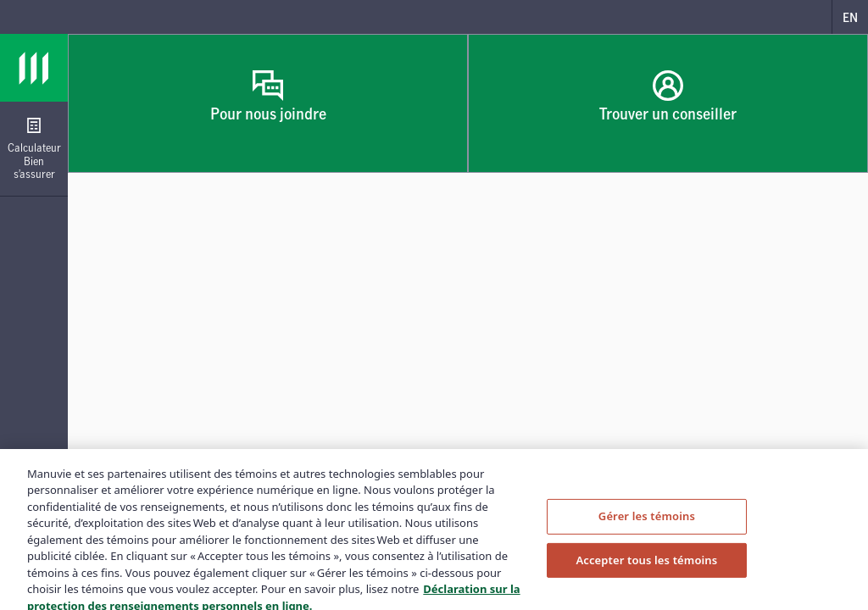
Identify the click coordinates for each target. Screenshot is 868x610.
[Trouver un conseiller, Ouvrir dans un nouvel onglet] (668, 103)
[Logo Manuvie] (34, 68)
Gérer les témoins (647, 522)
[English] (850, 17)
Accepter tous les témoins (646, 566)
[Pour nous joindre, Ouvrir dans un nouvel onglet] (268, 103)
